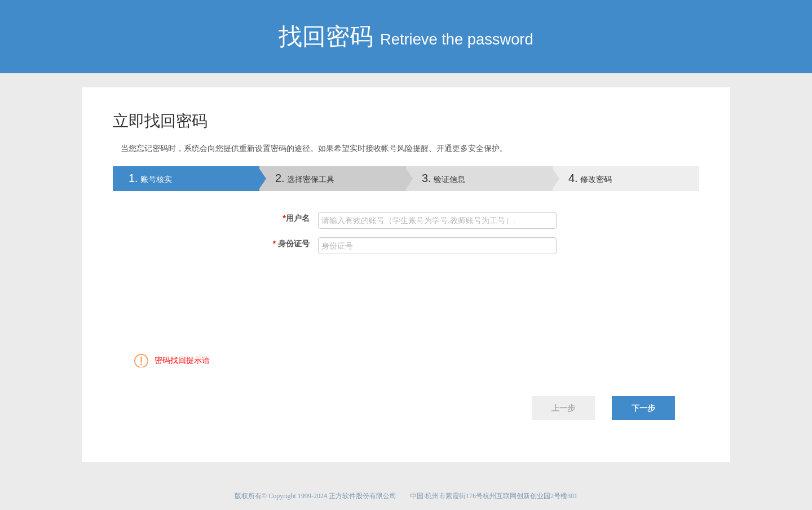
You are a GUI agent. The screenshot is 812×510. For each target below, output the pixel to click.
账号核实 (142, 178)
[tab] (186, 179)
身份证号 (291, 243)
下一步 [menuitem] (643, 408)
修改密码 (590, 178)
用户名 (296, 218)
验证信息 (443, 178)
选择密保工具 (305, 178)
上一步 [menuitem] (563, 408)
